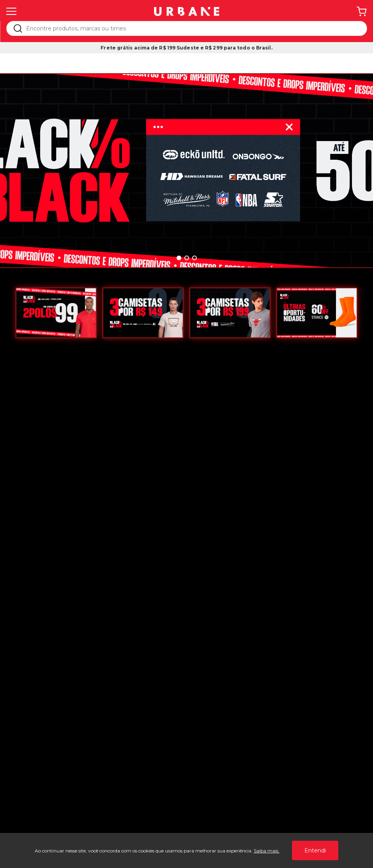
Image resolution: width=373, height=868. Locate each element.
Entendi (315, 850)
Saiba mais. (267, 851)
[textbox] (192, 28)
